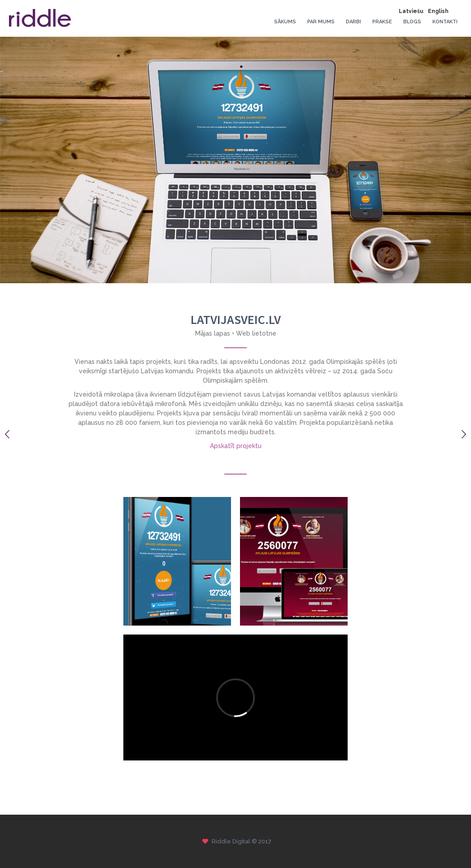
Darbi (353, 22)
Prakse (382, 22)
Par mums (321, 22)
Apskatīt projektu (236, 446)
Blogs (412, 22)
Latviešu (411, 11)
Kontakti (445, 22)
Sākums (285, 22)
